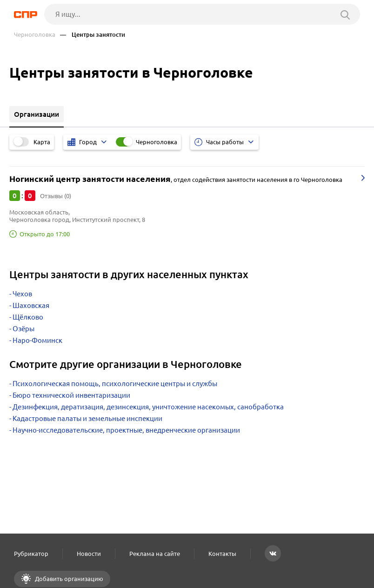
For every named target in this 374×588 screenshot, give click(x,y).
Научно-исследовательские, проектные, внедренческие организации (126, 430)
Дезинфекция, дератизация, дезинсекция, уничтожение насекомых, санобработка (148, 407)
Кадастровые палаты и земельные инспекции (87, 418)
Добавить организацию (68, 579)
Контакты (222, 554)
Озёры (23, 329)
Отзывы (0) (56, 196)
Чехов (22, 294)
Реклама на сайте (155, 554)
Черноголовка (35, 35)
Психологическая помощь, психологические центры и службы (115, 384)
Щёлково (28, 317)
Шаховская (31, 305)
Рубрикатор (31, 554)
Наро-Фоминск (37, 340)
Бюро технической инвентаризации (71, 395)
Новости (89, 554)
